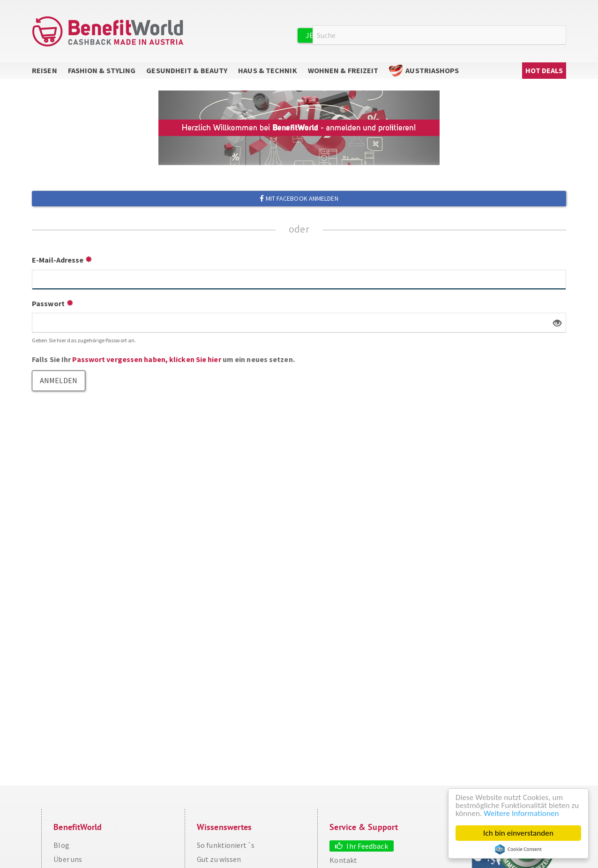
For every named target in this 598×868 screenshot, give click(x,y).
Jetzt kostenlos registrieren (363, 35)
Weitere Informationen (521, 813)
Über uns (68, 859)
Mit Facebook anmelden (299, 198)
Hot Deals (544, 70)
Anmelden (458, 35)
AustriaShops (432, 70)
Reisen (45, 70)
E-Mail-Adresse (58, 260)
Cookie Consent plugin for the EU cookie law (518, 849)
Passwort (48, 303)
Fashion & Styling (102, 70)
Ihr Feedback (367, 846)
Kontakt (343, 860)
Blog (61, 845)
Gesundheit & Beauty (187, 70)
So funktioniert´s (226, 845)
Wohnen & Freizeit (343, 70)
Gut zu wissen (219, 859)
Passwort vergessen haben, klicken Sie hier (146, 359)
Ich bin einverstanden (518, 833)
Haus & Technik (267, 70)
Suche (561, 35)
